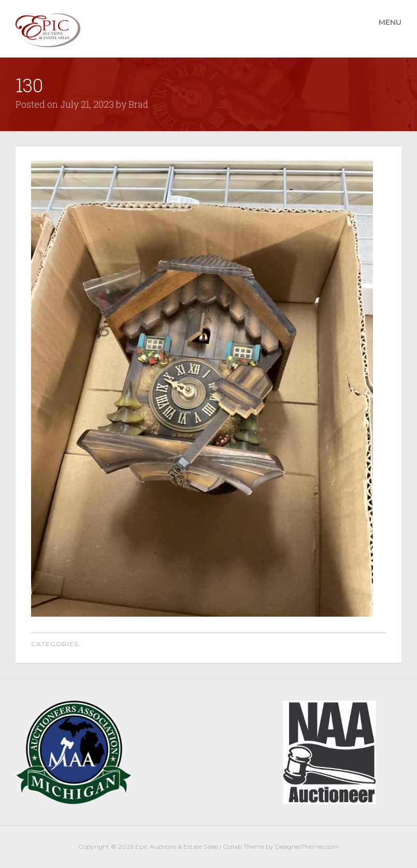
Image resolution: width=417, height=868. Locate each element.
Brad (139, 104)
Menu (390, 22)
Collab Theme (243, 846)
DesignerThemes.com (307, 846)
